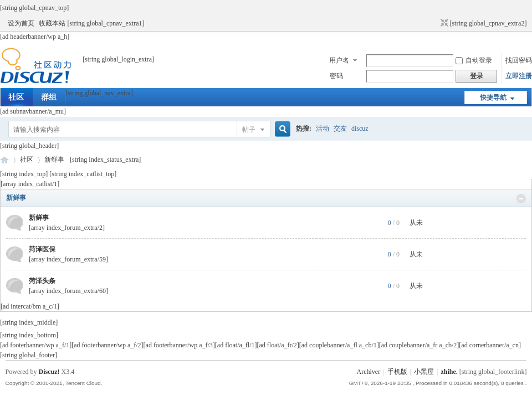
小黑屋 (424, 372)
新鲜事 (16, 198)
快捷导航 (493, 97)
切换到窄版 (443, 23)
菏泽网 (4, 160)
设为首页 (21, 23)
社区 (16, 97)
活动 (323, 129)
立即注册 (519, 76)
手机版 (397, 372)
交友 (340, 129)
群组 (49, 97)
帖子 (249, 130)
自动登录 (474, 60)
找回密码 (519, 60)
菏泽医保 (42, 249)
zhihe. (449, 372)
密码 (336, 76)
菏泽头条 (42, 281)
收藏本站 (52, 23)
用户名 (339, 60)
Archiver (369, 372)
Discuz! (49, 372)
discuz (360, 129)
